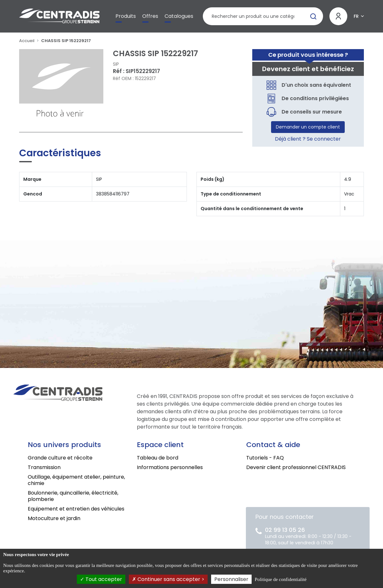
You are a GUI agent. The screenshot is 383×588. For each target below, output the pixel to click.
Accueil (27, 41)
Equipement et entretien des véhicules (76, 509)
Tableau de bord (158, 458)
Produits (126, 16)
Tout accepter (101, 579)
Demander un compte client (308, 127)
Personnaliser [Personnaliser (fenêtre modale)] (231, 579)
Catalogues (179, 16)
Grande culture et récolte (60, 458)
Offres (150, 16)
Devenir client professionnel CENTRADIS (296, 467)
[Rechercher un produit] (263, 16)
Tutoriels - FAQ (265, 458)
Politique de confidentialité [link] (281, 579)
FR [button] (356, 16)
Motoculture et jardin (54, 518)
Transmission (44, 467)
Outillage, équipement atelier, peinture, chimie (76, 480)
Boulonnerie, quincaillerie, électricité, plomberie (73, 496)
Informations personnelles (170, 467)
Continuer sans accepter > (168, 579)
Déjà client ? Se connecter (308, 139)
